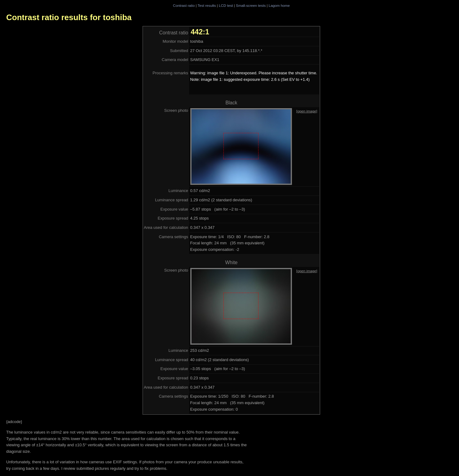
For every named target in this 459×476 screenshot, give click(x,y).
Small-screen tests (251, 5)
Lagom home (279, 5)
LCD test (226, 5)
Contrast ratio (184, 5)
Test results (207, 5)
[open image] (307, 111)
